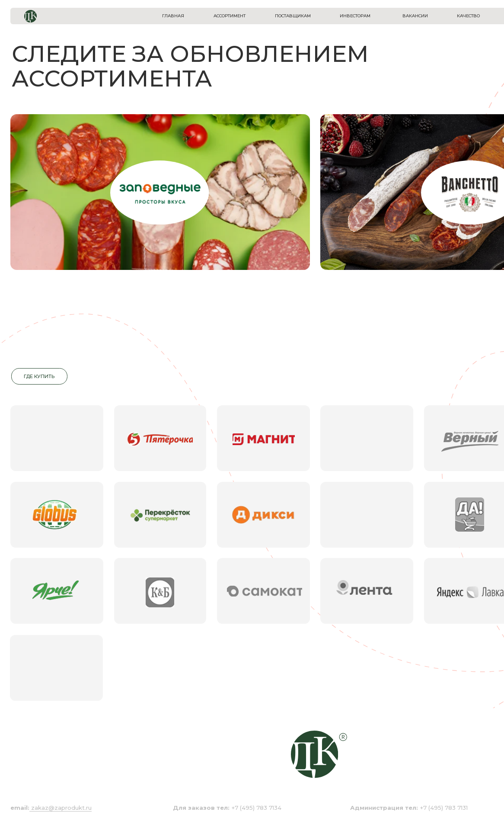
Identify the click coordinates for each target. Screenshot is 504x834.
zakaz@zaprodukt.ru (61, 808)
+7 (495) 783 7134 (227, 808)
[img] (160, 192)
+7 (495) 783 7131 (409, 808)
